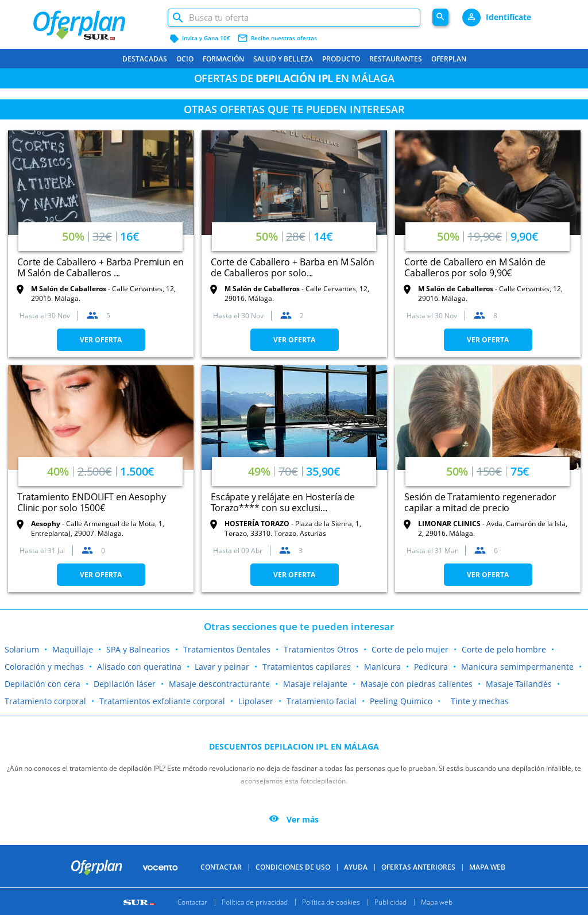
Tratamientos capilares (307, 667)
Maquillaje (73, 649)
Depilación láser (125, 684)
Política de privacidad (255, 902)
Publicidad (390, 902)
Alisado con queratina (139, 667)
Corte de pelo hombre (504, 649)
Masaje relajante (315, 684)
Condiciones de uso (293, 867)
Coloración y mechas (44, 667)
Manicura (382, 667)
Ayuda (356, 867)
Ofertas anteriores (418, 867)
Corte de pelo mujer (410, 649)
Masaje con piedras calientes (417, 684)
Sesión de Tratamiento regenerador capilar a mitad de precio (480, 502)
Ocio (185, 59)
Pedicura (431, 667)
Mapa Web (487, 867)
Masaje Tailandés (519, 684)
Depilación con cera (42, 684)
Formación (223, 59)
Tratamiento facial (322, 701)
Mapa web (437, 902)
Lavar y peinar (222, 667)
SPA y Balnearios (138, 649)
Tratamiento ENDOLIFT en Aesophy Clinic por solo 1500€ (91, 502)
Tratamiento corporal (45, 701)
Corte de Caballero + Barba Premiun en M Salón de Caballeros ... (100, 267)
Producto (341, 59)
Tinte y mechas (480, 701)
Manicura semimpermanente (517, 667)
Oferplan (449, 59)
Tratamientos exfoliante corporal (162, 701)
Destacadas (145, 59)
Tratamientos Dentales (227, 649)
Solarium (22, 649)
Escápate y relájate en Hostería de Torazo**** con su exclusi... (283, 502)
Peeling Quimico (401, 701)
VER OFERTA (101, 340)
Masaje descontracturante (219, 684)
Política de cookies (331, 902)
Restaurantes (396, 59)
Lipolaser (256, 701)
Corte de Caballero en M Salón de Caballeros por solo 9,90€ (475, 267)
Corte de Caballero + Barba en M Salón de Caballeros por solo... (292, 267)
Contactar (221, 867)
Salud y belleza (283, 59)
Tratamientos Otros (321, 649)
